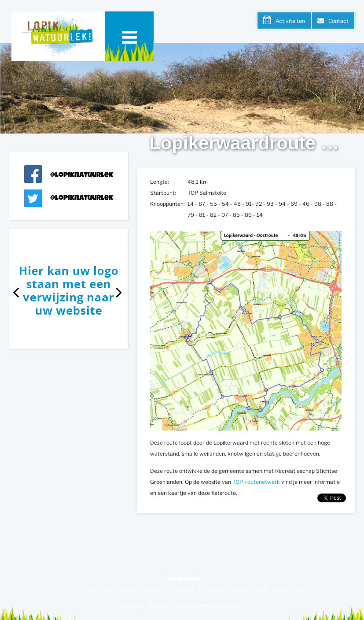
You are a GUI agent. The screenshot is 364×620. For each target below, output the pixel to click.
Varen (127, 589)
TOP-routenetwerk (256, 482)
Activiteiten (290, 21)
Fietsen (74, 589)
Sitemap (131, 605)
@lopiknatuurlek (82, 176)
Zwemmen (211, 589)
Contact (338, 21)
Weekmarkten (249, 589)
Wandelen (101, 589)
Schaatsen (287, 589)
